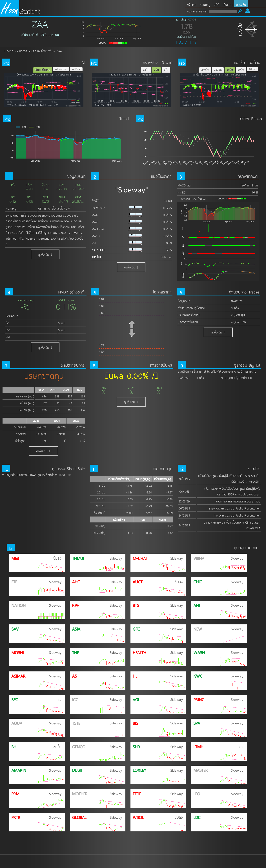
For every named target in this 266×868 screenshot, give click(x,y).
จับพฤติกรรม (43, 70)
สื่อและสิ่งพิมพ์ (42, 51)
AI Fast (76, 69)
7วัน (156, 70)
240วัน (205, 70)
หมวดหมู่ (205, 5)
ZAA (59, 51)
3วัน (166, 70)
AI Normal (61, 69)
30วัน (241, 70)
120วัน (218, 70)
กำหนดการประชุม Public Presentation (237, 515)
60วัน (230, 70)
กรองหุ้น (241, 5)
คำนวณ (228, 5)
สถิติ (217, 5)
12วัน (146, 70)
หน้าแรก (191, 5)
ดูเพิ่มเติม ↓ (45, 254)
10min (253, 69)
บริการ (23, 51)
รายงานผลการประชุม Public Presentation (235, 508)
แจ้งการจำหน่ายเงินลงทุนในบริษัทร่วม (238, 501)
